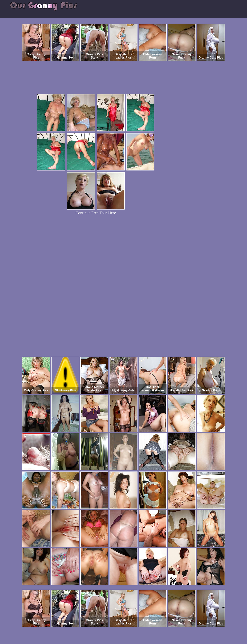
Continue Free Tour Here (96, 213)
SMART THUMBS (130, 629)
